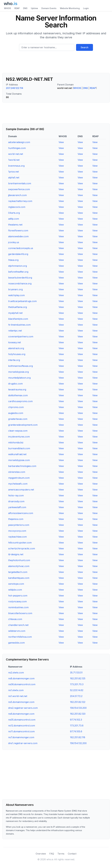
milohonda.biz (16, 442)
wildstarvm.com (17, 631)
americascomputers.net (21, 490)
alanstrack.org (16, 348)
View (61, 142)
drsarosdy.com (16, 501)
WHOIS (8, 8)
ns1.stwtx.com (16, 690)
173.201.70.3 (77, 684)
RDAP (17, 8)
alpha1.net (14, 178)
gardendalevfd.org (18, 254)
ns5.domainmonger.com (21, 702)
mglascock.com (17, 207)
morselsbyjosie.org (18, 372)
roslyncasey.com (17, 601)
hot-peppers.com (18, 596)
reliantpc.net (15, 331)
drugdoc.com (15, 384)
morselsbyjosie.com (19, 460)
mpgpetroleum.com (19, 478)
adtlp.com (14, 219)
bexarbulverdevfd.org (20, 278)
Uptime (34, 8)
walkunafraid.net (17, 454)
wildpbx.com (15, 590)
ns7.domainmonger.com (21, 737)
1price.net (13, 172)
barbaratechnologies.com (22, 466)
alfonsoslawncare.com (21, 513)
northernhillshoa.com (20, 637)
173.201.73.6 (77, 726)
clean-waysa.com (18, 431)
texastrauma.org (17, 389)
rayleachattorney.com (20, 201)
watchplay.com (16, 295)
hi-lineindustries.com (19, 325)
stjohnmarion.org (18, 266)
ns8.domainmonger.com (21, 678)
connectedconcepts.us (21, 248)
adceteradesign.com (19, 142)
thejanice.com (16, 519)
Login (86, 8)
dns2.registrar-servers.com (23, 708)
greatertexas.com (18, 419)
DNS (25, 8)
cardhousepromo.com (20, 401)
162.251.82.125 (78, 678)
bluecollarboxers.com (20, 613)
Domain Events (49, 8)
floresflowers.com (18, 230)
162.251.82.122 (78, 702)
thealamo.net (15, 225)
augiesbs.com (16, 413)
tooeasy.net (15, 342)
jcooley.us (14, 242)
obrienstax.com (17, 472)
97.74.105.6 (76, 731)
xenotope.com (16, 584)
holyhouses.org (17, 354)
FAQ (52, 854)
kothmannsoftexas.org (20, 366)
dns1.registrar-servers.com (23, 743)
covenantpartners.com (21, 336)
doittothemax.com (18, 395)
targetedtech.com (18, 572)
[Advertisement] (56, 63)
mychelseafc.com (18, 484)
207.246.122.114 (15, 88)
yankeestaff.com (17, 507)
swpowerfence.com (19, 189)
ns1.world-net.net (18, 696)
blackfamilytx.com (18, 319)
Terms (61, 854)
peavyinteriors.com (19, 525)
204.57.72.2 (76, 696)
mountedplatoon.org (19, 378)
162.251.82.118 (78, 737)
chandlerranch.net (18, 625)
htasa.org (13, 260)
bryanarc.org (15, 289)
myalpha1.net (15, 313)
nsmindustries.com (18, 607)
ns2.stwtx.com (16, 673)
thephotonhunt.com (19, 560)
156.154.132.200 (78, 743)
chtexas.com (15, 619)
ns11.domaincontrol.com (21, 731)
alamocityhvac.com (19, 566)
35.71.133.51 (76, 673)
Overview (41, 854)
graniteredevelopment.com (23, 425)
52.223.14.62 (77, 690)
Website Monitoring (70, 8)
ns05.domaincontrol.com (22, 720)
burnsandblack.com (19, 448)
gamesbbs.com (16, 643)
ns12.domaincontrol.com (22, 726)
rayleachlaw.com (17, 537)
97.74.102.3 (76, 720)
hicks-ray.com (16, 495)
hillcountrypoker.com (20, 543)
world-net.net (16, 154)
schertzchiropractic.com (22, 548)
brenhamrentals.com (20, 183)
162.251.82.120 (78, 714)
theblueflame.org (18, 307)
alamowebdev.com (18, 236)
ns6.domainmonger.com (21, 714)
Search (85, 47)
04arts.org (14, 213)
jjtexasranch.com (17, 195)
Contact (72, 854)
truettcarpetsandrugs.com (22, 301)
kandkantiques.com (19, 578)
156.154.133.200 (78, 708)
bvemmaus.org (16, 166)
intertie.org (14, 360)
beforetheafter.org (18, 272)
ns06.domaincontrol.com (22, 684)
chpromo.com (16, 407)
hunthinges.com (17, 148)
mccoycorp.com (17, 531)
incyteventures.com (19, 437)
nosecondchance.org (20, 283)
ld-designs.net (16, 554)
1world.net (14, 160)
